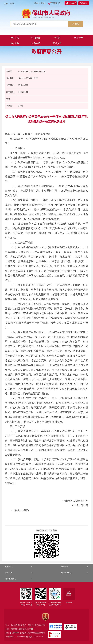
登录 (12, 4)
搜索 (75, 24)
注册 (6, 4)
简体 (36, 3)
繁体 (43, 3)
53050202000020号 (38, 633)
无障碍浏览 (56, 3)
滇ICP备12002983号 (13, 633)
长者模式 (72, 3)
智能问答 (84, 3)
